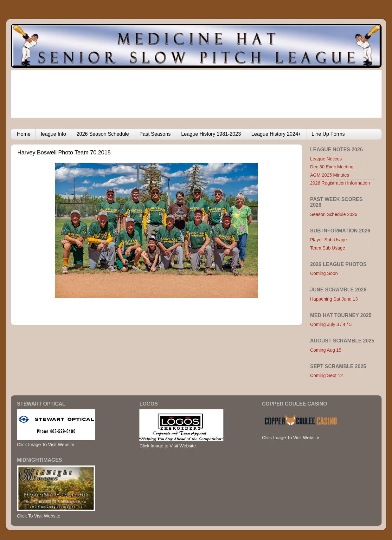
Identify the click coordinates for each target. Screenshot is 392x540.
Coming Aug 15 (326, 350)
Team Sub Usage (328, 248)
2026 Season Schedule (103, 134)
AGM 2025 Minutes (330, 175)
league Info (53, 134)
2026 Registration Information (340, 183)
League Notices (326, 159)
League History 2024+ (276, 134)
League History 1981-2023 (211, 134)
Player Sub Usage (329, 240)
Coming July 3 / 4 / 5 (331, 324)
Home (24, 134)
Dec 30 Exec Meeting (332, 167)
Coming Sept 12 (327, 375)
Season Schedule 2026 (334, 214)
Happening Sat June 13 (334, 299)
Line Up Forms (328, 134)
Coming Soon (324, 273)
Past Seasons (155, 134)
